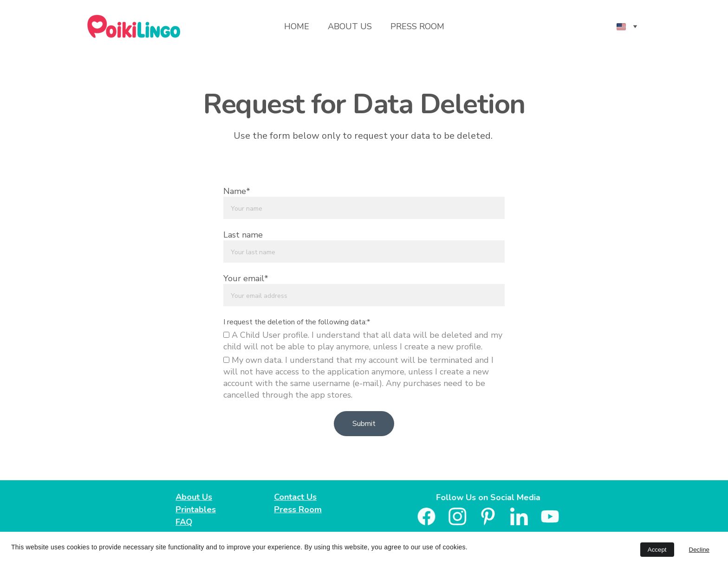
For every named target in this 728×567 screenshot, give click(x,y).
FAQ (185, 521)
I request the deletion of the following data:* (297, 322)
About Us (350, 26)
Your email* (246, 278)
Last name (243, 235)
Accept (657, 550)
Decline (699, 550)
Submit (364, 424)
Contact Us (296, 497)
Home (297, 26)
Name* (237, 191)
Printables (196, 510)
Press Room (417, 26)
